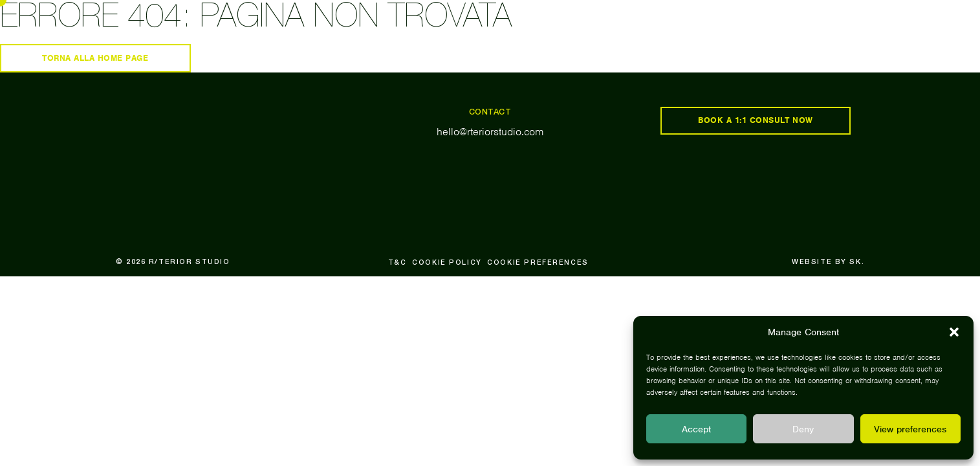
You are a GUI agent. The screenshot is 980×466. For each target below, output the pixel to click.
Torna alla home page (95, 58)
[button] (954, 332)
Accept (696, 429)
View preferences (910, 429)
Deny (803, 429)
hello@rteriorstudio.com (490, 132)
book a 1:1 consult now (756, 120)
